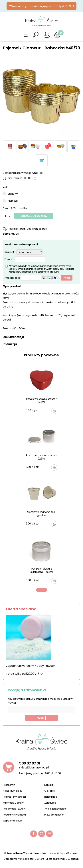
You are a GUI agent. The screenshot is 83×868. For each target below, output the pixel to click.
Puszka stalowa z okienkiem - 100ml (41, 570)
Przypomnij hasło (54, 815)
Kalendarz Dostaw (13, 803)
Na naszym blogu (13, 791)
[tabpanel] (42, 474)
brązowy (13, 194)
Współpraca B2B (12, 821)
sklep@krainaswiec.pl (34, 767)
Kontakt (49, 785)
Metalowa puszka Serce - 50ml (42, 400)
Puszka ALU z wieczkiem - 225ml (41, 457)
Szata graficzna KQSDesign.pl (63, 859)
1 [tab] (42, 590)
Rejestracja (51, 797)
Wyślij (41, 718)
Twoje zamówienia (55, 809)
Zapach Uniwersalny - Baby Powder (31, 666)
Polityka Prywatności (14, 797)
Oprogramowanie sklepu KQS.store (24, 859)
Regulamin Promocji (14, 815)
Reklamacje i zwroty (14, 809)
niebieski (13, 201)
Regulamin (9, 785)
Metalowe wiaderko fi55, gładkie (42, 514)
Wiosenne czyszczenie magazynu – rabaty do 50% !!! (41, 6)
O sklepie (50, 791)
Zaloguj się (50, 803)
